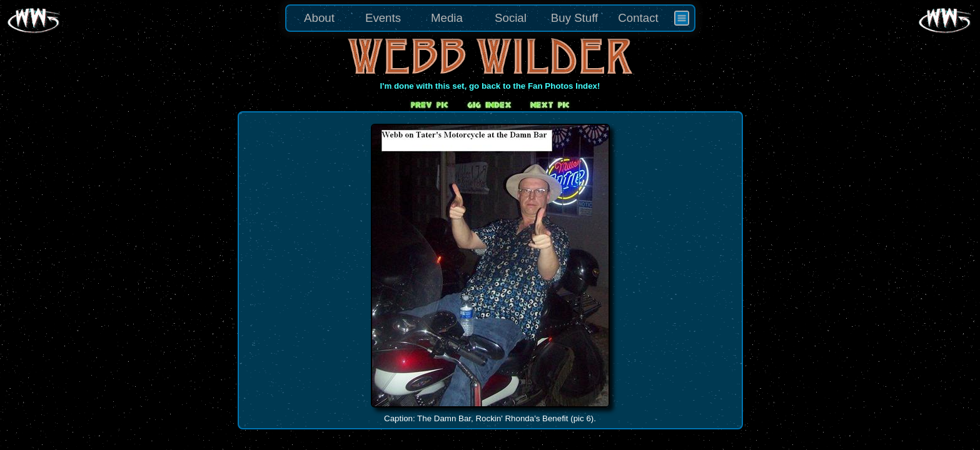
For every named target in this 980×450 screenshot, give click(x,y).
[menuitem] (682, 18)
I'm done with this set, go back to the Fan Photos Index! (490, 86)
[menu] (490, 18)
